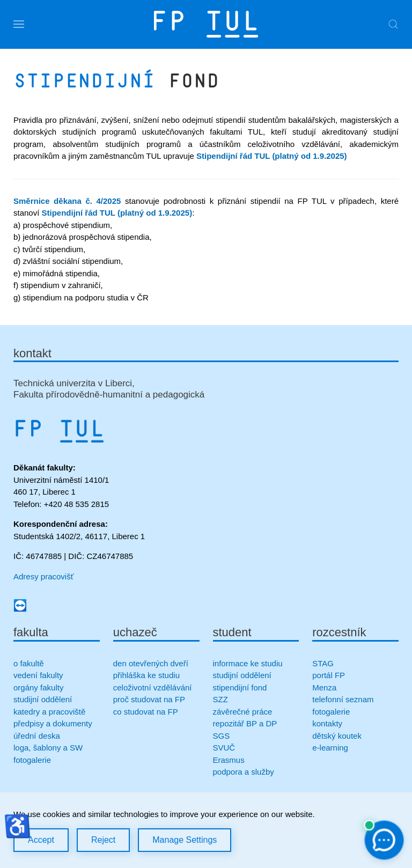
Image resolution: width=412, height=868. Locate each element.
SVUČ (224, 748)
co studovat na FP (146, 712)
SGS (222, 736)
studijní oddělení (43, 699)
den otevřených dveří (151, 663)
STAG (323, 663)
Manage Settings (185, 840)
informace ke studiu (248, 663)
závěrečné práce (243, 712)
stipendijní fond (240, 687)
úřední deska (37, 736)
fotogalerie (32, 760)
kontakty (327, 723)
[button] (19, 24)
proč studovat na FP (149, 699)
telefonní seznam (343, 699)
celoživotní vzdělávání (153, 687)
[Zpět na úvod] (206, 24)
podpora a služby (244, 772)
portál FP (329, 675)
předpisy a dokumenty (53, 723)
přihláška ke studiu (146, 675)
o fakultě (29, 663)
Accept (41, 840)
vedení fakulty (38, 675)
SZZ (220, 699)
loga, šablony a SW (48, 748)
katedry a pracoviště (49, 712)
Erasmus (229, 760)
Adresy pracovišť (43, 576)
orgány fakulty (38, 687)
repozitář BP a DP (246, 723)
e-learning (330, 748)
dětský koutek (337, 736)
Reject (103, 840)
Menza (324, 687)
